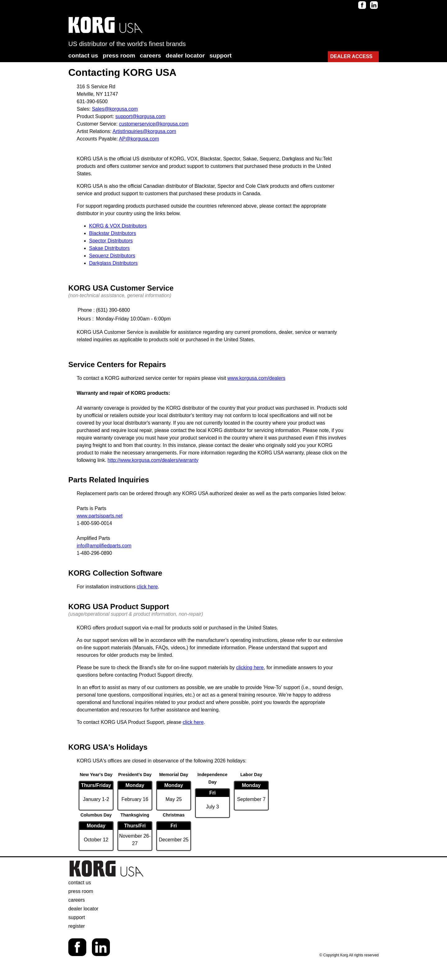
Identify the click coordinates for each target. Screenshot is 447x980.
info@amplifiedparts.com (104, 546)
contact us (83, 55)
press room (119, 55)
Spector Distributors (111, 241)
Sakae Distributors (109, 248)
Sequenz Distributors (112, 256)
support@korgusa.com (140, 116)
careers (150, 55)
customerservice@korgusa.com (154, 124)
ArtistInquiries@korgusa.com (144, 131)
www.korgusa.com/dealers (257, 378)
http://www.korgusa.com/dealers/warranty (153, 460)
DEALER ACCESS (351, 56)
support (221, 55)
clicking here (250, 667)
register (77, 926)
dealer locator (185, 55)
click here (147, 587)
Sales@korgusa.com (115, 109)
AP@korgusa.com (139, 139)
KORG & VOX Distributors (118, 226)
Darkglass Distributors (113, 263)
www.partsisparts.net (100, 516)
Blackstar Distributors (113, 233)
